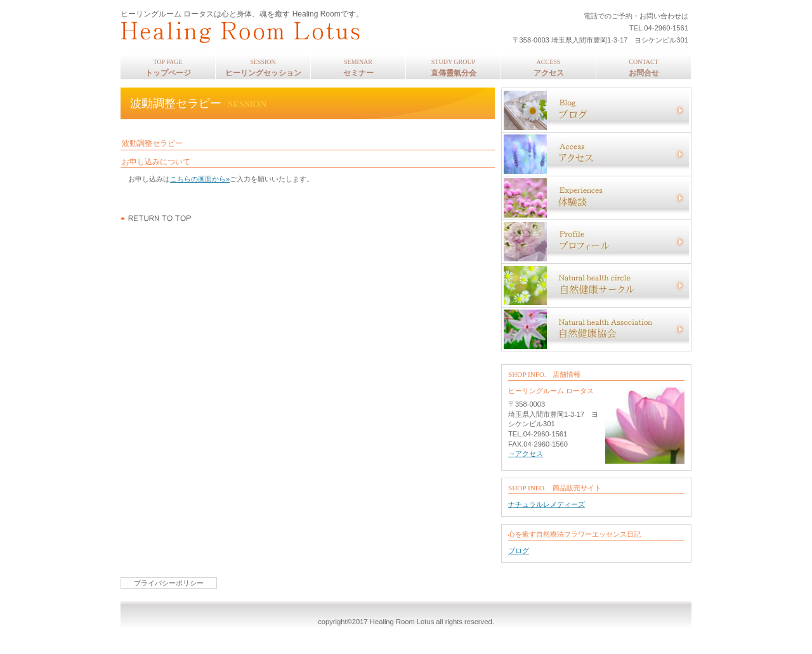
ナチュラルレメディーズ (547, 504)
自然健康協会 (596, 329)
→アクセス (526, 454)
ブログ (596, 110)
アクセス (596, 154)
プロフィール (596, 242)
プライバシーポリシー (169, 583)
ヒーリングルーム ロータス (289, 32)
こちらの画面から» (200, 179)
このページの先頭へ (156, 218)
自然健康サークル (596, 285)
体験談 (596, 198)
